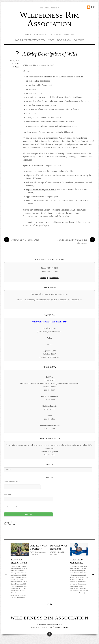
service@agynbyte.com (49, 278)
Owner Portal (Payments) (30, 40)
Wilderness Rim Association (49, 19)
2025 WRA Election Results (19, 561)
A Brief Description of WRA (50, 54)
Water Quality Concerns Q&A (21, 240)
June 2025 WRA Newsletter (39, 547)
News (51, 40)
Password (8, 494)
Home (28, 35)
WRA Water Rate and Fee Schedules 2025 (49, 322)
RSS (93, 7)
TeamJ (17, 64)
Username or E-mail (12, 482)
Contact (79, 40)
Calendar (40, 35)
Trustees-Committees (62, 35)
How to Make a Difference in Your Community (76, 242)
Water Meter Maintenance (76, 561)
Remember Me (13, 507)
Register (7, 522)
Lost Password (10, 524)
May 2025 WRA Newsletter (59, 547)
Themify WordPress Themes (58, 627)
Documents (64, 40)
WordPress (43, 627)
